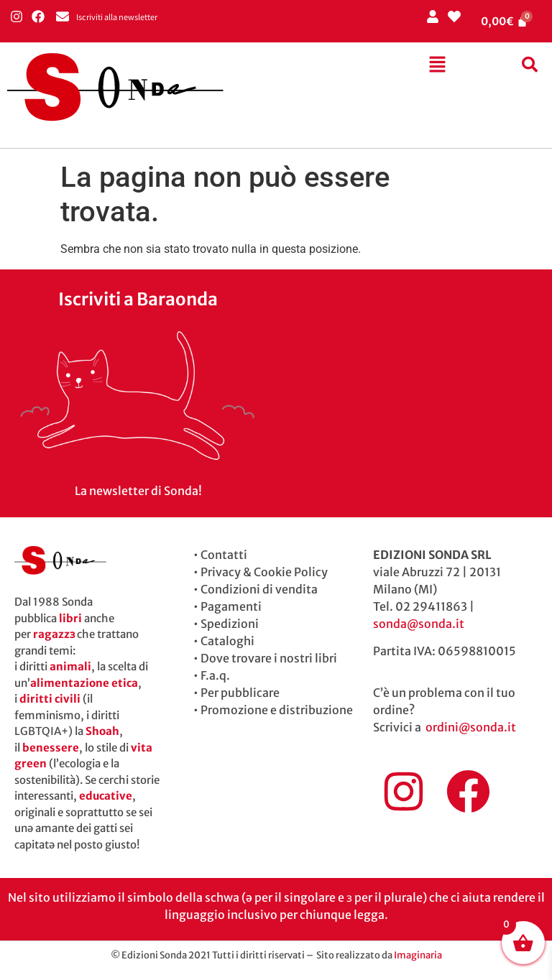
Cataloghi (227, 641)
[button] (437, 65)
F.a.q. (215, 675)
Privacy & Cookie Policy (264, 572)
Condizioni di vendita (259, 589)
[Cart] (505, 21)
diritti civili (50, 699)
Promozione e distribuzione (277, 710)
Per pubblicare (240, 693)
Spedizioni (230, 624)
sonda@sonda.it (419, 624)
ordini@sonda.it (471, 727)
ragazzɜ (54, 634)
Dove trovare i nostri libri (269, 658)
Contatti (224, 555)
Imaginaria (418, 955)
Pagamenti (231, 606)
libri (70, 618)
